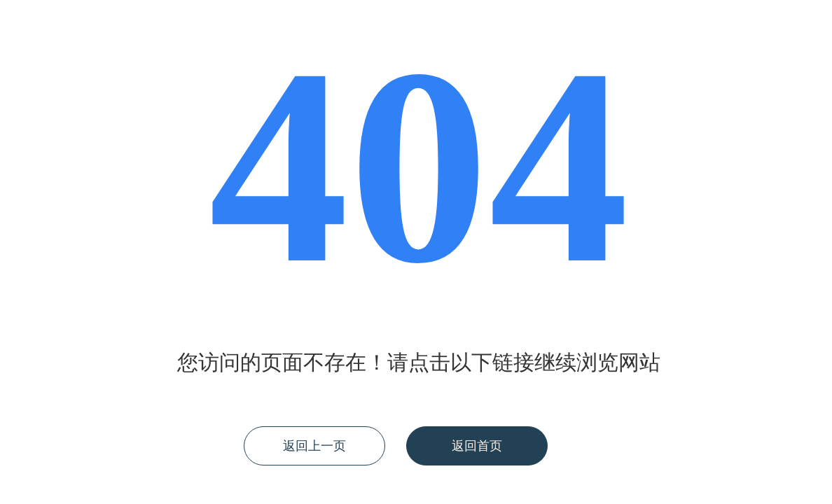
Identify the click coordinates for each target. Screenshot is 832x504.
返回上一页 (314, 446)
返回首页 (477, 446)
